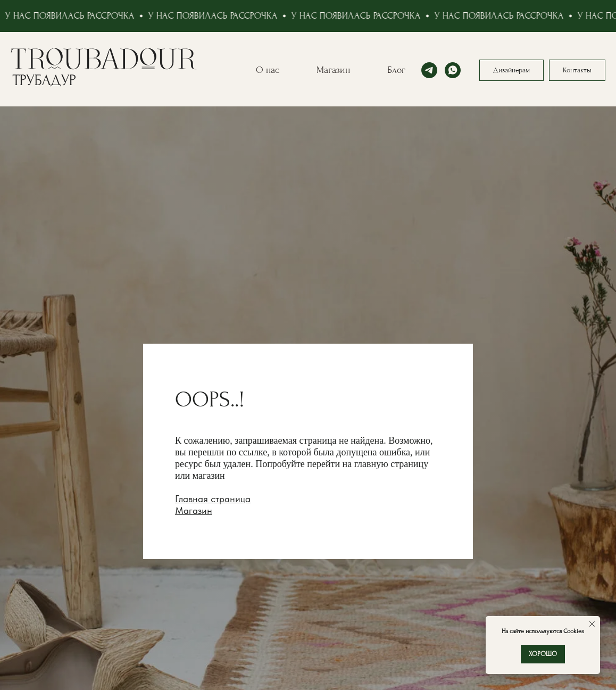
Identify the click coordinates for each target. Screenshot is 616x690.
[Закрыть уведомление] (592, 624)
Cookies (573, 631)
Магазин (333, 70)
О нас (268, 70)
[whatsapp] (453, 70)
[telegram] (429, 70)
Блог (396, 70)
